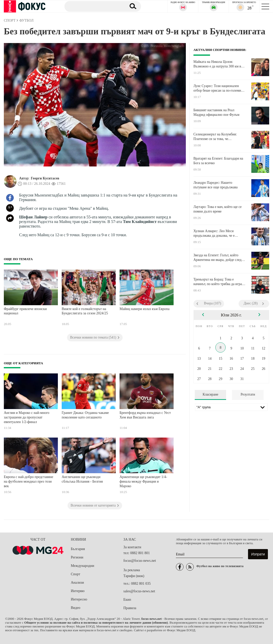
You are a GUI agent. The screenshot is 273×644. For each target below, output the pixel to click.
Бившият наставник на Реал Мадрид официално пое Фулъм (216, 112)
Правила (130, 608)
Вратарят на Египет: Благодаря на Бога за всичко (218, 161)
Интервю (78, 591)
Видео (76, 608)
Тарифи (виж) (134, 576)
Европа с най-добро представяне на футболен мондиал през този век (29, 481)
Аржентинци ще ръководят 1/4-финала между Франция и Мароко (143, 481)
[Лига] (231, 407)
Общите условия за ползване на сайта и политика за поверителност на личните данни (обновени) (96, 623)
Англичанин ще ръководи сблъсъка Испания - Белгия (82, 479)
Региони (77, 557)
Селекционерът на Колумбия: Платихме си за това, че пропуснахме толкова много (215, 137)
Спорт (76, 574)
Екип (127, 600)
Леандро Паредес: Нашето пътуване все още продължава (216, 185)
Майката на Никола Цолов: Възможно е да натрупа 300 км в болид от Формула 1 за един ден (217, 64)
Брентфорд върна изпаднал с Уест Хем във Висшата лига (145, 415)
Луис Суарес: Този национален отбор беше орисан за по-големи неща (217, 88)
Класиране (210, 394)
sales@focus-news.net (139, 591)
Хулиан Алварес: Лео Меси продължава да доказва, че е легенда (214, 233)
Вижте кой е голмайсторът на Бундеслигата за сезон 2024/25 (85, 311)
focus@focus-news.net (140, 561)
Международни (83, 566)
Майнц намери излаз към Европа (145, 309)
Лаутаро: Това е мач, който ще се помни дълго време (218, 209)
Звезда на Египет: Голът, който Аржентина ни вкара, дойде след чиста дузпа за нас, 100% (217, 258)
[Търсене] (94, 6)
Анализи (77, 583)
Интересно (79, 599)
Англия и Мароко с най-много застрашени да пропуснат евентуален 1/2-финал (27, 417)
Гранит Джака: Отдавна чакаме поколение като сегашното (85, 415)
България (78, 549)
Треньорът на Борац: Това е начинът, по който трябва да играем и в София (220, 282)
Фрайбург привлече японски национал (25, 311)
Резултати (248, 394)
